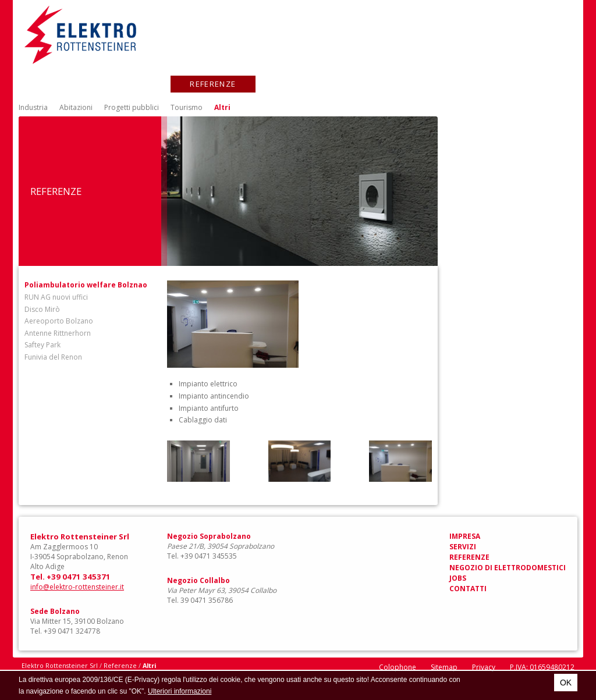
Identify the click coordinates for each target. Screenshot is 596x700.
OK (566, 683)
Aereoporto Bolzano (59, 321)
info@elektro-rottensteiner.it (77, 587)
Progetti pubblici (132, 107)
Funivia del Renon (53, 357)
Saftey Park (42, 345)
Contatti (536, 84)
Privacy (484, 667)
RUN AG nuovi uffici (56, 297)
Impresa (58, 84)
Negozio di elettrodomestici (345, 84)
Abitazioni (76, 107)
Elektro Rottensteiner (80, 35)
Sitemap (444, 667)
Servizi (133, 84)
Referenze (213, 84)
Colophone (398, 667)
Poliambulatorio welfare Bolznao (86, 285)
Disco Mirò (42, 309)
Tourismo (187, 107)
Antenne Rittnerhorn (58, 333)
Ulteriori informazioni (180, 691)
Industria (33, 107)
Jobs (464, 84)
